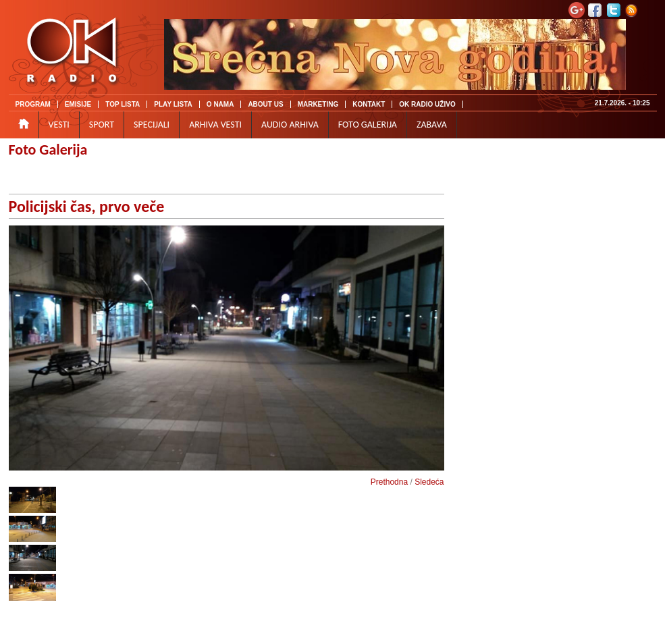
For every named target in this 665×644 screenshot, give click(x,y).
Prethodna (389, 482)
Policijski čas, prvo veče (87, 206)
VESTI (59, 125)
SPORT (102, 125)
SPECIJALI (152, 125)
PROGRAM (33, 104)
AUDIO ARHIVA (290, 125)
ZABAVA (432, 125)
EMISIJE (78, 104)
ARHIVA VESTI (215, 125)
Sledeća (429, 482)
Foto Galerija (48, 150)
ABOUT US (265, 104)
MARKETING (318, 104)
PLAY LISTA (173, 104)
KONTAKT (369, 104)
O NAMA (220, 104)
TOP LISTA (123, 104)
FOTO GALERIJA (368, 125)
